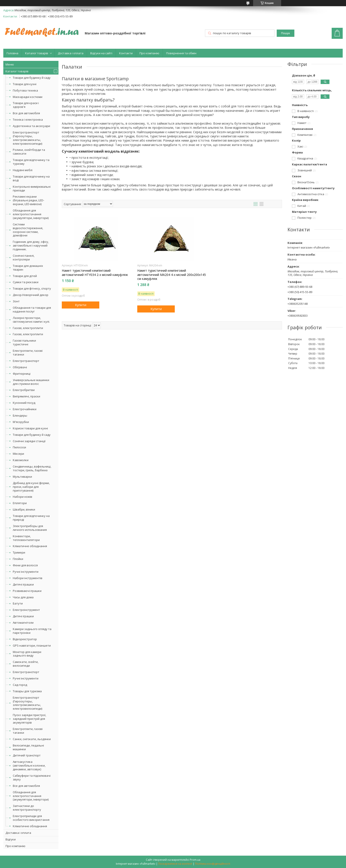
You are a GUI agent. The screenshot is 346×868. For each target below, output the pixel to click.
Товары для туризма (27, 691)
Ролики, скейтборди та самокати (29, 152)
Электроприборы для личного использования (30, 528)
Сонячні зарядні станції (29, 441)
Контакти (126, 53)
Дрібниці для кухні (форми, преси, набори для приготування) (31, 487)
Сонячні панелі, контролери (24, 257)
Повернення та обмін (181, 53)
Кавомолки (21, 460)
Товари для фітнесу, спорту (32, 288)
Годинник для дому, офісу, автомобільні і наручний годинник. (31, 245)
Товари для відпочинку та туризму (31, 162)
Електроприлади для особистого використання (31, 818)
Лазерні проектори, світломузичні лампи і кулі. (31, 320)
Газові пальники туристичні (24, 342)
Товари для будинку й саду (32, 78)
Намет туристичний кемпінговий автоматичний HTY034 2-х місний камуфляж (95, 273)
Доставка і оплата (71, 53)
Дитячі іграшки (23, 584)
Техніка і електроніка (28, 120)
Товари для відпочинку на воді (31, 178)
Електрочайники (25, 409)
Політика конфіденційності (213, 864)
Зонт (16, 301)
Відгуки (11, 839)
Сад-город (20, 685)
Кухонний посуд (24, 403)
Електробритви (24, 390)
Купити (81, 305)
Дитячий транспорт (27, 755)
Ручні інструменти (26, 572)
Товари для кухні (25, 84)
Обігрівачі (20, 367)
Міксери (18, 454)
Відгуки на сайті (101, 53)
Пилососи (19, 447)
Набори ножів (23, 497)
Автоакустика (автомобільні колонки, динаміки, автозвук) (29, 765)
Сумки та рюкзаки (26, 282)
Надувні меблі (23, 170)
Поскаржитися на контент (175, 864)
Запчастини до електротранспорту (27, 808)
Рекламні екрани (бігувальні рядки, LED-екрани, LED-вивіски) (28, 200)
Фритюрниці (22, 374)
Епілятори (20, 503)
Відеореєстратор (25, 639)
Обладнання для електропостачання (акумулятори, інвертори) (31, 214)
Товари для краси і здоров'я (26, 105)
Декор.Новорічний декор (31, 295)
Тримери (19, 552)
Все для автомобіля (26, 113)
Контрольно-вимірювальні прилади (32, 188)
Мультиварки (22, 477)
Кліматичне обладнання (30, 546)
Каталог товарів (37, 53)
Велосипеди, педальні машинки (28, 747)
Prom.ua (195, 860)
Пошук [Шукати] (285, 33)
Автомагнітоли (23, 623)
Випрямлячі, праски (26, 396)
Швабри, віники (24, 509)
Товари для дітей (25, 276)
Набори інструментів (28, 578)
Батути (18, 603)
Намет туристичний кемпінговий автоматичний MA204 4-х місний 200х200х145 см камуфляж (172, 275)
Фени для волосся (25, 565)
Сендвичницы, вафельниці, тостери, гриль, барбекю (32, 468)
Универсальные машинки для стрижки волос (31, 382)
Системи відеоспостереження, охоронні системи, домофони (28, 230)
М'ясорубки (21, 422)
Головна (12, 53)
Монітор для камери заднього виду (27, 654)
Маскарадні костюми (28, 97)
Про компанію (149, 53)
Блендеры (20, 415)
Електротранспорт (26, 361)
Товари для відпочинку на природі (31, 518)
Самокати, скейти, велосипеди (26, 664)
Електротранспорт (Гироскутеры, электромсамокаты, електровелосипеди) (27, 138)
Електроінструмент (26, 610)
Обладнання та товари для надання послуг (32, 310)
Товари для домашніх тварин (28, 268)
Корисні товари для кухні (30, 428)
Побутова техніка (25, 90)
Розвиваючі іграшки (27, 591)
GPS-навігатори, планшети (32, 645)
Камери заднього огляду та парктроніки (32, 631)
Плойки (18, 559)
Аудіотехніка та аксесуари (31, 126)
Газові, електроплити (28, 328)
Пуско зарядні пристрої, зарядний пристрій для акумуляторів (29, 719)
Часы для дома (23, 597)
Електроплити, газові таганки (28, 353)
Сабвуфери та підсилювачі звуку (32, 777)
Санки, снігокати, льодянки (32, 739)
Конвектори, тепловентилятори (26, 538)
